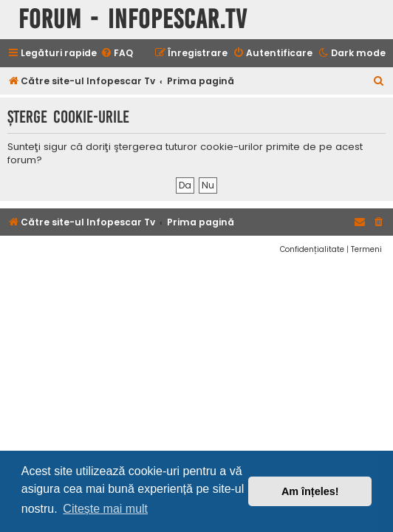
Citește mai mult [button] (105, 509)
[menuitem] (117, 54)
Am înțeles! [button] (310, 491)
